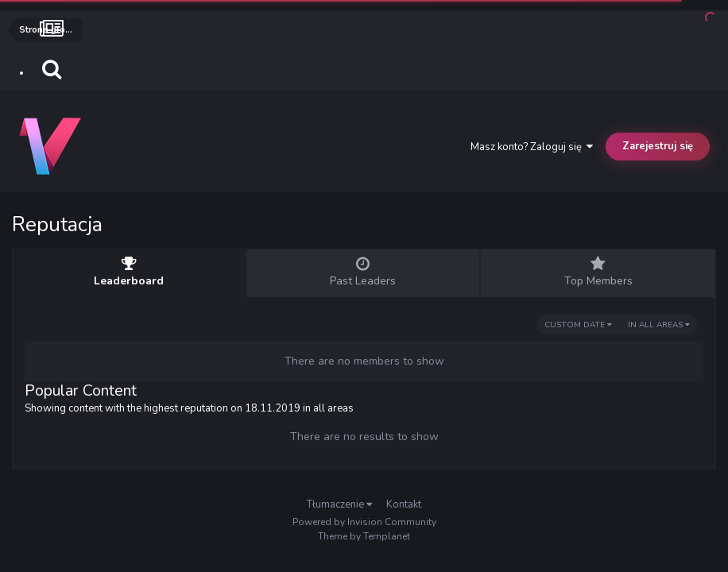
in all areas (659, 325)
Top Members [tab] (598, 272)
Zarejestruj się (658, 146)
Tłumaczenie (339, 504)
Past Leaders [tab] (364, 272)
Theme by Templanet (364, 536)
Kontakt (404, 504)
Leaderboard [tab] (129, 272)
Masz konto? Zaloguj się (532, 147)
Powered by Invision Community (364, 522)
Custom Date (578, 325)
